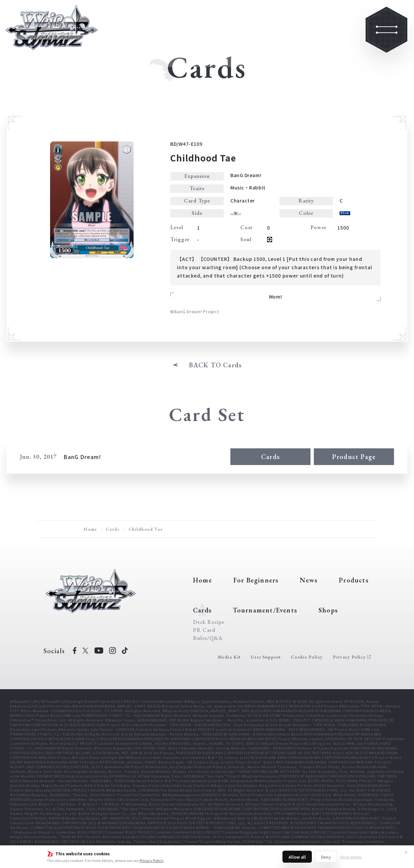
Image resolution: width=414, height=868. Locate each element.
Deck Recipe (209, 622)
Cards (270, 457)
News (309, 580)
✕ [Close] (406, 852)
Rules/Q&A (208, 638)
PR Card (204, 630)
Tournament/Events (265, 610)
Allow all (297, 857)
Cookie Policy (307, 657)
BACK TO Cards (216, 365)
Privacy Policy (151, 860)
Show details (351, 857)
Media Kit (229, 657)
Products (354, 580)
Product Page (354, 457)
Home (90, 529)
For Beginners (256, 580)
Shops (328, 610)
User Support (266, 657)
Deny (326, 857)
